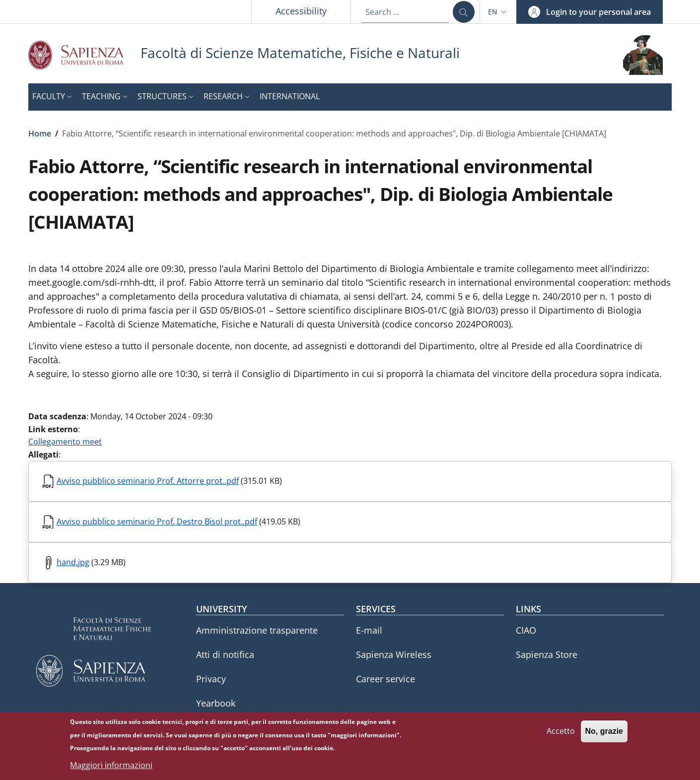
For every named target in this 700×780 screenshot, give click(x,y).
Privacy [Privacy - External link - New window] (211, 679)
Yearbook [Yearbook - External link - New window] (216, 703)
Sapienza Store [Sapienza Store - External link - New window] (547, 654)
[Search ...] (464, 12)
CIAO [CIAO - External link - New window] (526, 630)
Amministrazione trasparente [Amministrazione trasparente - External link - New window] (257, 630)
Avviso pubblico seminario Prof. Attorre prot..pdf (148, 481)
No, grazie (604, 737)
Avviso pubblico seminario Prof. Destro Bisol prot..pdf (157, 521)
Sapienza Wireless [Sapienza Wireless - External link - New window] (394, 654)
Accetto (561, 736)
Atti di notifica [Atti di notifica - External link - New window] (225, 654)
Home (40, 133)
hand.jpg (73, 562)
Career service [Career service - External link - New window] (385, 679)
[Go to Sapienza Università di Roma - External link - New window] (84, 55)
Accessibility (301, 11)
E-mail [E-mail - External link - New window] (369, 630)
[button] (498, 12)
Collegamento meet (65, 442)
